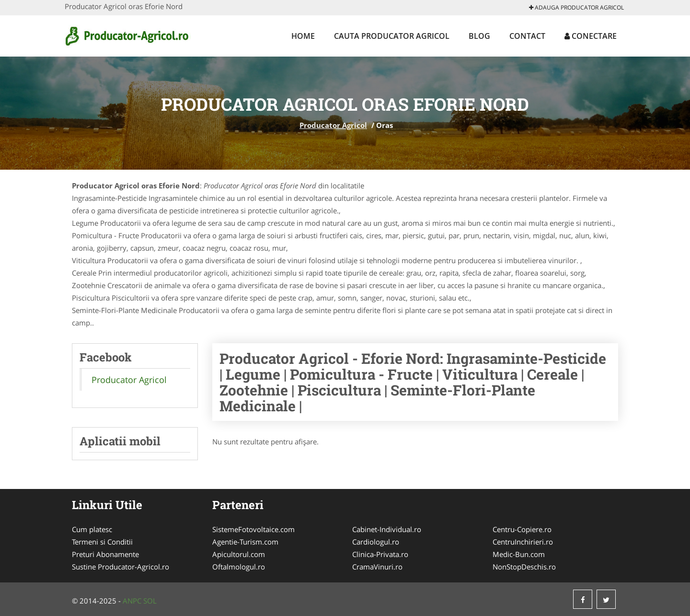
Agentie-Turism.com (245, 542)
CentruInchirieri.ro (523, 542)
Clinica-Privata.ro (380, 554)
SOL (150, 601)
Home (303, 36)
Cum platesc (92, 529)
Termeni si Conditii (102, 542)
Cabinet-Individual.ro (387, 529)
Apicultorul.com (239, 554)
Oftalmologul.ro (239, 567)
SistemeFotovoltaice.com (253, 529)
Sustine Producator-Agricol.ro (121, 567)
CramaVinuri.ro (377, 567)
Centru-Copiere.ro (522, 529)
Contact (527, 36)
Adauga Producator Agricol (576, 7)
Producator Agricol (333, 125)
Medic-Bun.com (519, 554)
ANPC (132, 601)
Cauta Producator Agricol (392, 36)
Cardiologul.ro (376, 542)
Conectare (591, 36)
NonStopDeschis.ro (524, 567)
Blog (479, 36)
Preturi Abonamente (105, 554)
